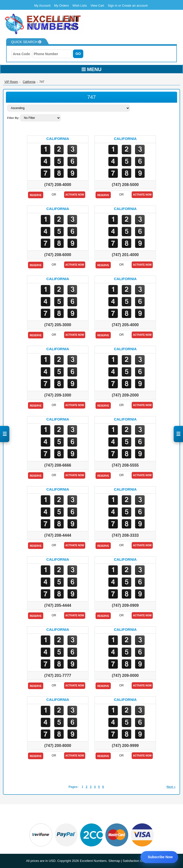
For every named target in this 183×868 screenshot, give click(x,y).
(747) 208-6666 (58, 465)
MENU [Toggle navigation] (91, 69)
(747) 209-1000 (58, 395)
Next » (171, 787)
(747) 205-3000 (58, 325)
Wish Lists (80, 6)
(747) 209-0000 (125, 676)
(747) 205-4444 (58, 605)
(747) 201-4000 (125, 255)
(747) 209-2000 (125, 395)
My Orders (61, 6)
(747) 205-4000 (125, 325)
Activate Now (75, 195)
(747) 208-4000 (58, 185)
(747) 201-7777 (58, 676)
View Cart (97, 6)
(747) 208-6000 (58, 255)
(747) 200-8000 (58, 746)
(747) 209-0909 (125, 605)
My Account (42, 6)
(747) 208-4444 (58, 535)
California (29, 82)
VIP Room (11, 82)
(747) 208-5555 (125, 465)
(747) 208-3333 (125, 535)
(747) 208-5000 (125, 185)
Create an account (135, 6)
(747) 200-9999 (125, 746)
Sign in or (115, 6)
